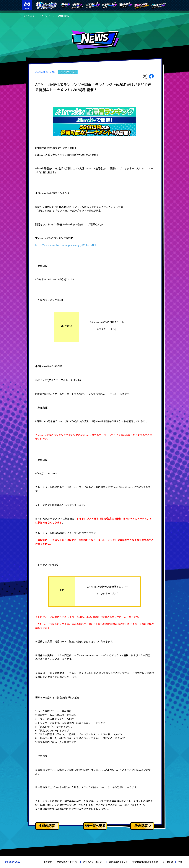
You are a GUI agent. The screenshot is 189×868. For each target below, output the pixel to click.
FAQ (180, 862)
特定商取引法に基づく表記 (145, 862)
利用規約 (48, 862)
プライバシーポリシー (93, 862)
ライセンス (168, 862)
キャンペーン (48, 16)
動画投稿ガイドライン (68, 862)
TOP (25, 16)
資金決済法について (118, 862)
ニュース (34, 16)
